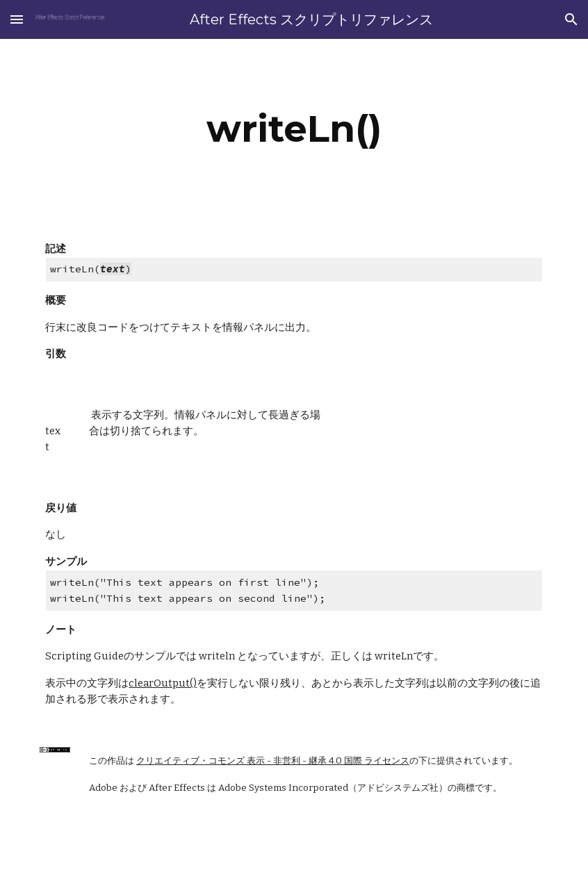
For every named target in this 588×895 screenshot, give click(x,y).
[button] (17, 19)
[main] (294, 129)
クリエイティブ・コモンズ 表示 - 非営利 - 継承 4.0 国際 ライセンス (273, 761)
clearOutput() (163, 683)
